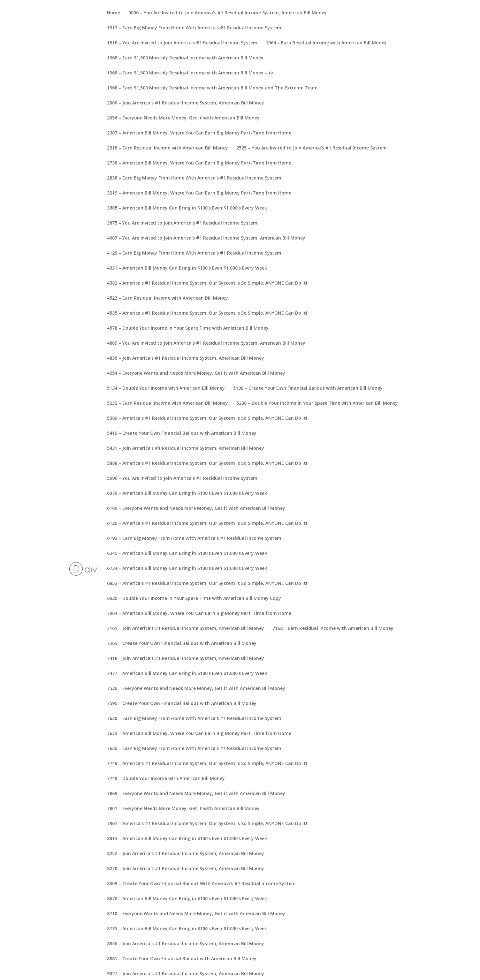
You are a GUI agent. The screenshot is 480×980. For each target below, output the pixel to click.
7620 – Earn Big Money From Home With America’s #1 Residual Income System (194, 719)
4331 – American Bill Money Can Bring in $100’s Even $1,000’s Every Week (187, 268)
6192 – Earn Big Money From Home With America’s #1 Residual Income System (194, 539)
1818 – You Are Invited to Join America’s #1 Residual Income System (182, 43)
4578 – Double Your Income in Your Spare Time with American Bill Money (188, 328)
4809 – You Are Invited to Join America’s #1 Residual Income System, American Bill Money (206, 343)
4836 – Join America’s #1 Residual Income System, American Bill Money (186, 358)
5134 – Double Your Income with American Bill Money (166, 388)
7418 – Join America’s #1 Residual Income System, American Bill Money (186, 659)
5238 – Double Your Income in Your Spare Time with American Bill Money (317, 403)
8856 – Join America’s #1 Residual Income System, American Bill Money (186, 944)
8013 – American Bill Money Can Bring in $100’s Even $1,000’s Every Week (187, 839)
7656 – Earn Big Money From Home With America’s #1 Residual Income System (194, 749)
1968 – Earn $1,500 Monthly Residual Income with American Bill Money (185, 58)
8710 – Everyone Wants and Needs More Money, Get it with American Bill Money (196, 914)
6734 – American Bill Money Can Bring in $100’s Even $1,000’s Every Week (187, 569)
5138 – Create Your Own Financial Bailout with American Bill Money (308, 388)
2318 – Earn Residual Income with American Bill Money (168, 148)
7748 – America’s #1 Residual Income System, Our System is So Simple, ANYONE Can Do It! (207, 764)
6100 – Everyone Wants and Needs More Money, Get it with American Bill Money (196, 509)
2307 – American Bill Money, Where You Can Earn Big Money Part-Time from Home (199, 133)
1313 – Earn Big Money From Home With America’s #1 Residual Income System (194, 28)
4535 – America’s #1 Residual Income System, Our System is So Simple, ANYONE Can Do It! (207, 313)
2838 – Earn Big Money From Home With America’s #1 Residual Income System (194, 178)
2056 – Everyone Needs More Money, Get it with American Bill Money (183, 118)
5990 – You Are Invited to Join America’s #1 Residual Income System (182, 479)
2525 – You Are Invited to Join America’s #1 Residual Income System (312, 148)
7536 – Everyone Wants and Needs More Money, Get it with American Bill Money (196, 689)
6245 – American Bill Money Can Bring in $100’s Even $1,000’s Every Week (187, 554)
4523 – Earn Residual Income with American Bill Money (168, 298)
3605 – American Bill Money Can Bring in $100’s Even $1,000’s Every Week (187, 208)
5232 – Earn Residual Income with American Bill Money (168, 403)
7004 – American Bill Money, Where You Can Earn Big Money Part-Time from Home (199, 614)
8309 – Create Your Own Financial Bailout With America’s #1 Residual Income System (201, 884)
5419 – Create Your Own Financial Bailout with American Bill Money (182, 433)
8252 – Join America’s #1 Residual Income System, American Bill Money (186, 854)
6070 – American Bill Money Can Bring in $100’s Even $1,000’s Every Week (187, 494)
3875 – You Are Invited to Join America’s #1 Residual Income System (182, 223)
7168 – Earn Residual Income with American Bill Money (333, 629)
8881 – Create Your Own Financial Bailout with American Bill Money (182, 959)
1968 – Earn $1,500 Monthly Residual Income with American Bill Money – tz (190, 73)
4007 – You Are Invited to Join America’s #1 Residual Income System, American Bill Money (206, 238)
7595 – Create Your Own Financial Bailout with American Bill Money (182, 704)
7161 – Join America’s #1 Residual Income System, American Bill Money (186, 629)
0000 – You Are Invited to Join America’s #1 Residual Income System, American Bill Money (228, 13)
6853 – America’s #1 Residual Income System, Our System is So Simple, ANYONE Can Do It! (207, 584)
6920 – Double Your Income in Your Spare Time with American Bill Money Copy (194, 599)
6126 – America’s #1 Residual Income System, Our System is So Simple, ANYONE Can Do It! (207, 524)
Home (114, 13)
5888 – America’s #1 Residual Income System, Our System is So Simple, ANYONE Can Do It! (207, 463)
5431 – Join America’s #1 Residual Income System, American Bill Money (186, 448)
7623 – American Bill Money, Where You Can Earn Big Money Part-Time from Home (199, 734)
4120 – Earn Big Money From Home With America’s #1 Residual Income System (194, 253)
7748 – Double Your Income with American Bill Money (166, 779)
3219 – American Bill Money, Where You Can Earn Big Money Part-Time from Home (199, 193)
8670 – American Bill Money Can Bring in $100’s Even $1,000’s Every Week (187, 899)
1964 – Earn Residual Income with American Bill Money (326, 43)
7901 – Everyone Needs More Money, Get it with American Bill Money (183, 809)
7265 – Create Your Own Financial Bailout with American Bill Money (182, 644)
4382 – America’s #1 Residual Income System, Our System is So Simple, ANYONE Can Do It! (207, 283)
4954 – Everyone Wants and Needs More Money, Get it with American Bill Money (196, 373)
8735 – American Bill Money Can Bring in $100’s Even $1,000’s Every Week (187, 929)
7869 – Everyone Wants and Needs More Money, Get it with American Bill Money (196, 794)
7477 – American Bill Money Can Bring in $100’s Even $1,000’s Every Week (187, 674)
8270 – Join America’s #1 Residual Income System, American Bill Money (186, 869)
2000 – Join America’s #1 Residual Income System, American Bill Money (186, 103)
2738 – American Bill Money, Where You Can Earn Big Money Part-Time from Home (199, 163)
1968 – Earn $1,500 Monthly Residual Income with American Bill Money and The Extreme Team (212, 88)
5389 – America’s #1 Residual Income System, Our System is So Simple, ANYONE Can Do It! (207, 418)
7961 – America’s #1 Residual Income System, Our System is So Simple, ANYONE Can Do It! (207, 824)
